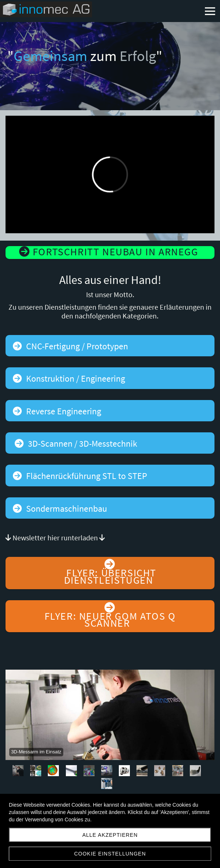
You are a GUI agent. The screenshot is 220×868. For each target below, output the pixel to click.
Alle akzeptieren (110, 835)
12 (107, 784)
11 (195, 771)
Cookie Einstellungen (110, 854)
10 (178, 771)
